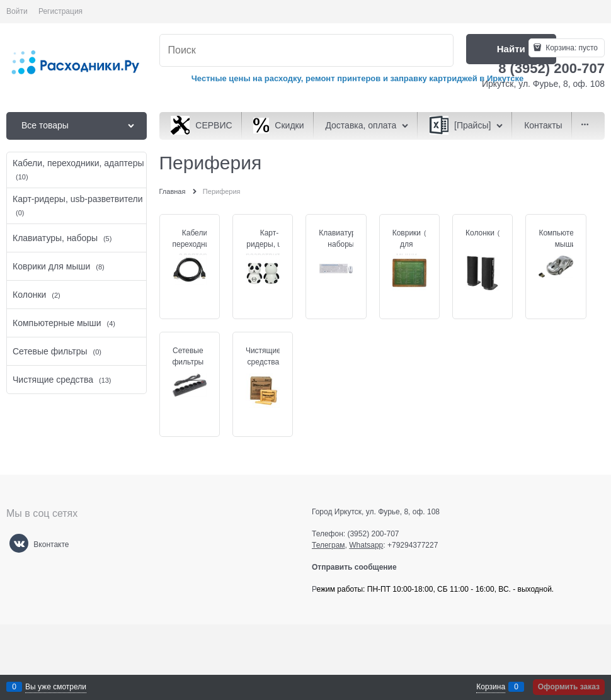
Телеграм (328, 545)
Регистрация (60, 11)
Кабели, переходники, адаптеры (196, 244)
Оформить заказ (569, 687)
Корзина (491, 687)
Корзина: (571, 48)
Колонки (480, 233)
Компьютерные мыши (565, 239)
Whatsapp (366, 545)
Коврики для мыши (407, 244)
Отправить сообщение (359, 567)
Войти (17, 11)
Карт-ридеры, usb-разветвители (269, 244)
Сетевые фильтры (188, 356)
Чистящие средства (263, 356)
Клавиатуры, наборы (341, 239)
